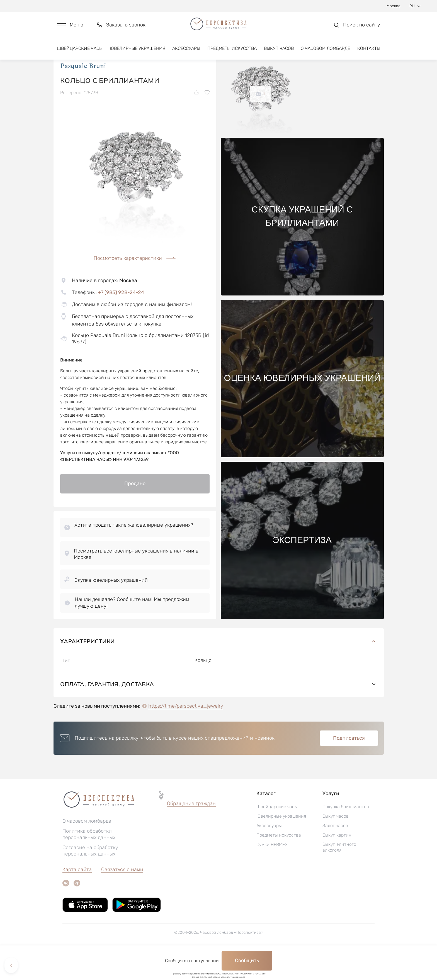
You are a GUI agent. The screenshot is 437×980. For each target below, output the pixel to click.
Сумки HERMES (272, 873)
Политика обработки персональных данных (89, 863)
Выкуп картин (337, 863)
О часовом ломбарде (325, 52)
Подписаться (349, 766)
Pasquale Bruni (83, 94)
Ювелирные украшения (138, 52)
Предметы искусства (232, 52)
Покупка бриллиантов (346, 835)
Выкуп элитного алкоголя (339, 876)
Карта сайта (77, 898)
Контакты (369, 52)
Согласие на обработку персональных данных (90, 879)
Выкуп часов (279, 52)
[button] (70, 27)
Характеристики (219, 670)
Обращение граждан (191, 832)
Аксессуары (186, 52)
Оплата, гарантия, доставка (219, 713)
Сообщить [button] (247, 961)
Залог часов (335, 854)
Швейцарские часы (80, 52)
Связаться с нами (122, 898)
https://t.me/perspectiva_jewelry (186, 734)
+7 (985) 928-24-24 (121, 321)
